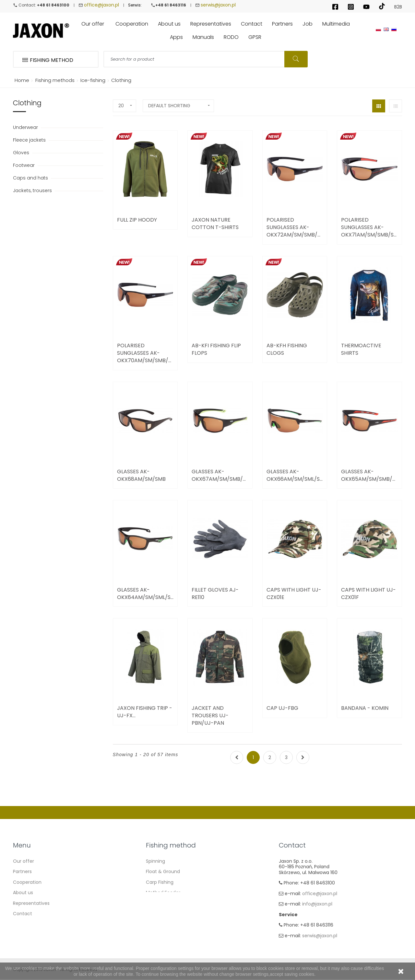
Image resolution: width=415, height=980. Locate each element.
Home (21, 80)
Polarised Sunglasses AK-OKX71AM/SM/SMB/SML (369, 227)
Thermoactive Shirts (361, 349)
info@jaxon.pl (317, 904)
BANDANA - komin (365, 708)
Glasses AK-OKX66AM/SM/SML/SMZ (295, 475)
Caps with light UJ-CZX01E (294, 594)
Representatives (31, 903)
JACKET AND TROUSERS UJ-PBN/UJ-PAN (210, 715)
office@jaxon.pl (101, 5)
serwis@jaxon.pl (218, 5)
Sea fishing (158, 903)
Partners (22, 871)
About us (23, 893)
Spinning (155, 861)
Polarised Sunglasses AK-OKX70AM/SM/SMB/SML (145, 353)
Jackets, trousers (33, 190)
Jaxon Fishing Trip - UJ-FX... (145, 712)
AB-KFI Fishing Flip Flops (216, 349)
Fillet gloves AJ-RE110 (215, 594)
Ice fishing (157, 924)
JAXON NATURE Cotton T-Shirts (215, 224)
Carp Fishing (160, 882)
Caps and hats (31, 178)
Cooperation (27, 882)
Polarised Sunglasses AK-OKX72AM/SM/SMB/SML (295, 227)
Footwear (24, 165)
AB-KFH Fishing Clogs (287, 349)
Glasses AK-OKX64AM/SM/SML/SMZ (145, 594)
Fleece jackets (30, 140)
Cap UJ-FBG (282, 708)
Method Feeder (163, 893)
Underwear (26, 127)
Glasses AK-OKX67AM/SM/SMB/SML (220, 475)
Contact (23, 914)
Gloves (22, 153)
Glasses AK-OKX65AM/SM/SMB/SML (369, 475)
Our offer (24, 861)
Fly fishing (157, 914)
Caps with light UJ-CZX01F (368, 594)
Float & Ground (163, 871)
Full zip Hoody (137, 220)
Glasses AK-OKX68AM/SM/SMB (141, 475)
